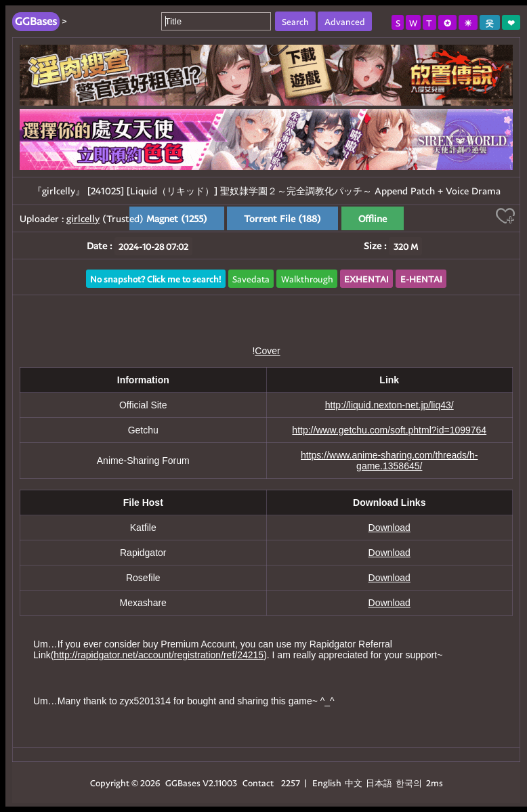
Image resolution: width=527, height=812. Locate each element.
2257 (291, 783)
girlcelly (83, 218)
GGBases (183, 783)
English (327, 783)
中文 (354, 783)
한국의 (410, 783)
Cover (267, 351)
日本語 (379, 783)
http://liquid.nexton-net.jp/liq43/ (389, 405)
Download (389, 528)
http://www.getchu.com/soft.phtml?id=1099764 (389, 430)
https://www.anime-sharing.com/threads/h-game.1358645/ (389, 461)
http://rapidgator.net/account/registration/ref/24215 (159, 655)
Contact (258, 783)
